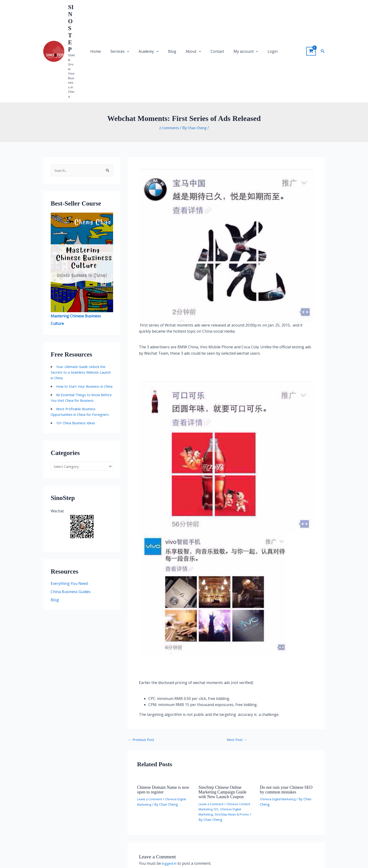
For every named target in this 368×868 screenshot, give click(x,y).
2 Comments (168, 54)
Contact (209, 14)
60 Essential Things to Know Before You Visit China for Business (78, 333)
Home (115, 14)
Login (253, 14)
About (191, 14)
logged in (170, 789)
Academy (157, 14)
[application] (141, 14)
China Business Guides (71, 536)
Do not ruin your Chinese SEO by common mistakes (285, 716)
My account (232, 14)
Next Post (238, 666)
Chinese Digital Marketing (279, 725)
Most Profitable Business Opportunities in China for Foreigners (76, 352)
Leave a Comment (151, 725)
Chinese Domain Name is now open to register (161, 716)
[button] (323, 14)
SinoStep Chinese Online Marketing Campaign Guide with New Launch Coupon (225, 718)
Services (134, 14)
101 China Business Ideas (78, 366)
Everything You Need (69, 528)
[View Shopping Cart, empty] (311, 14)
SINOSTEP (83, 10)
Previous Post (143, 666)
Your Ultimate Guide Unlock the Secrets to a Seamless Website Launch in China (81, 299)
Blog (175, 14)
